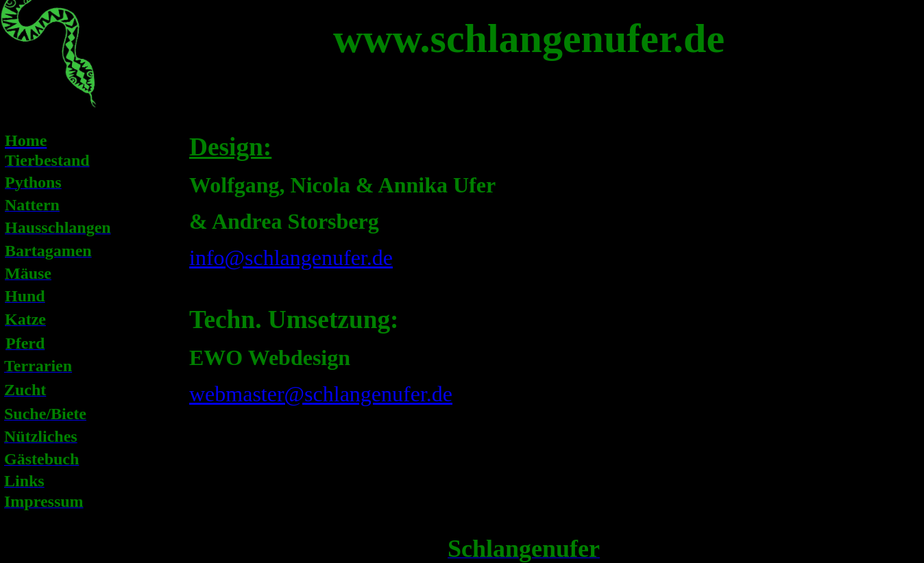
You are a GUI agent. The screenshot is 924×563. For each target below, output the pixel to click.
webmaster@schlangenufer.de (321, 394)
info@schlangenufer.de (291, 258)
